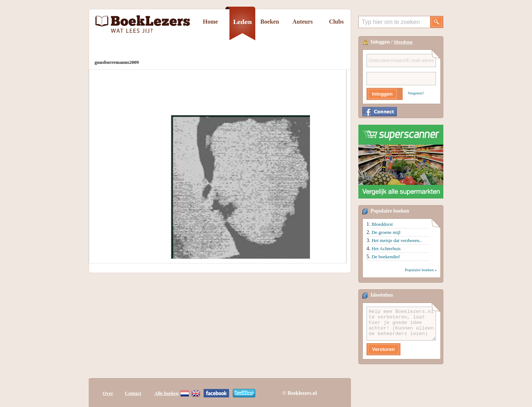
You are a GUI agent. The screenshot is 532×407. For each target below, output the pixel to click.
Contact (133, 393)
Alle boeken (166, 393)
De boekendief (386, 257)
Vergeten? (416, 93)
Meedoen (403, 42)
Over (108, 393)
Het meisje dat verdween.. (397, 240)
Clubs (336, 22)
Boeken (270, 22)
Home (210, 22)
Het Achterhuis (386, 249)
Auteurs (302, 22)
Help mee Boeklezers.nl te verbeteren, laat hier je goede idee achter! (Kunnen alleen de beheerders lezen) (401, 324)
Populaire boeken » (421, 270)
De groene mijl (386, 232)
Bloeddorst (382, 224)
